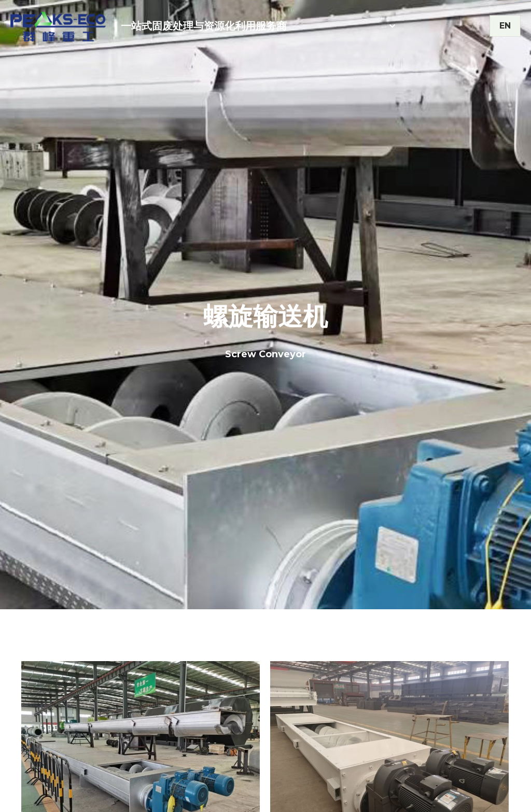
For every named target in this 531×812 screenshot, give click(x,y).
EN (505, 26)
